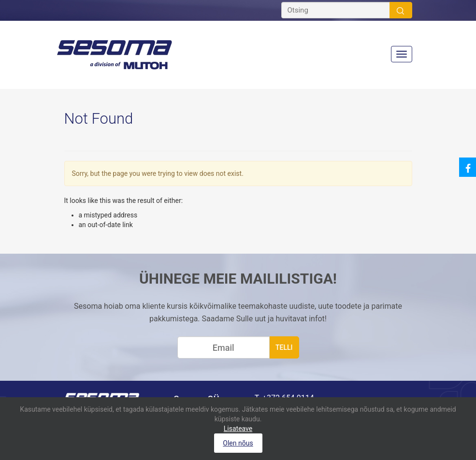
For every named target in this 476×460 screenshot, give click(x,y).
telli (284, 347)
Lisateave (238, 429)
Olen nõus (238, 443)
